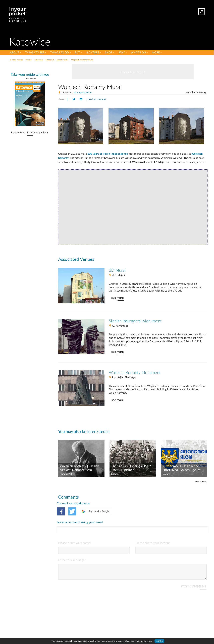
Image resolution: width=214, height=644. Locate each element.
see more (118, 298)
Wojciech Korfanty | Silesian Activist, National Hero (79, 468)
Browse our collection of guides (29, 133)
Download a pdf (30, 78)
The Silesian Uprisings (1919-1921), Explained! (132, 468)
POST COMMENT (194, 573)
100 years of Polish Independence (108, 154)
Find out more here (143, 641)
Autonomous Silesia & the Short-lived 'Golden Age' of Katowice (181, 468)
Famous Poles (67, 474)
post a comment (97, 99)
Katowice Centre (83, 93)
